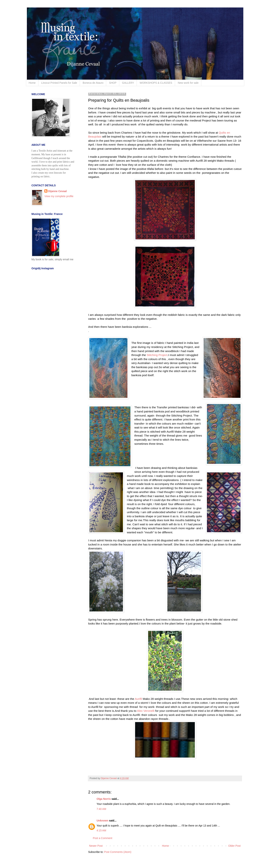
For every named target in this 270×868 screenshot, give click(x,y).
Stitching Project (157, 355)
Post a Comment (103, 838)
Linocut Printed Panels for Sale (59, 83)
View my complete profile (59, 196)
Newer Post (96, 846)
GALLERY (128, 83)
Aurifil (139, 699)
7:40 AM (101, 809)
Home (32, 83)
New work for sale (188, 83)
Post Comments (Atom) (118, 852)
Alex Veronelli (146, 711)
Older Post (234, 846)
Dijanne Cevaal (57, 191)
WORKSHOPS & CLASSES (156, 83)
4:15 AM (101, 830)
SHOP (113, 83)
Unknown (103, 821)
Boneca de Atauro (93, 83)
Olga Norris (104, 799)
